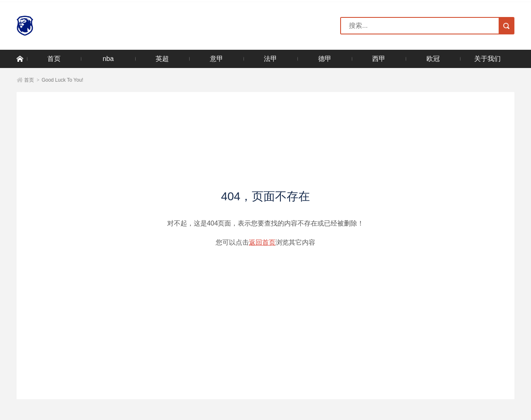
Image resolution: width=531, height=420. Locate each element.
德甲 (325, 59)
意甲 (217, 59)
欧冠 (433, 59)
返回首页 (262, 242)
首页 (54, 59)
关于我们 (487, 59)
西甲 (379, 59)
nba (108, 59)
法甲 (270, 59)
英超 (162, 59)
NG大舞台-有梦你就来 (62, 26)
